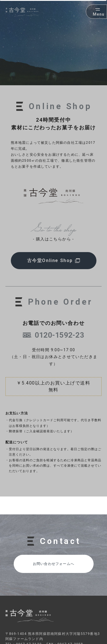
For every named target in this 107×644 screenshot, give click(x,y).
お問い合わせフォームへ (53, 564)
